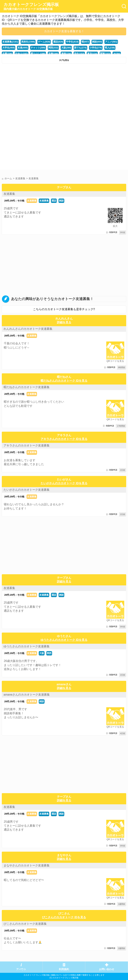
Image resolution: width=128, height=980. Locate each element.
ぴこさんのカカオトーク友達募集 (25, 924)
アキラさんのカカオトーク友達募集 (27, 445)
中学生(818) (72, 42)
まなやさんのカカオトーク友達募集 (27, 865)
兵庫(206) (7, 54)
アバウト (21, 969)
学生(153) (79, 54)
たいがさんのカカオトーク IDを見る (64, 483)
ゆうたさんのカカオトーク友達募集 (27, 646)
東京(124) (92, 54)
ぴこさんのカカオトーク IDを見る (64, 917)
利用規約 (64, 969)
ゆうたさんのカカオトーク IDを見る (64, 640)
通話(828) (58, 42)
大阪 (42, 653)
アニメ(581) (111, 42)
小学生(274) (96, 48)
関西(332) (53, 48)
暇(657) (85, 42)
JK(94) (117, 54)
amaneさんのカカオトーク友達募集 (27, 695)
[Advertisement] (64, 92)
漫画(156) (66, 54)
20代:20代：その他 (14, 201)
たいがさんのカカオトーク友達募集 (27, 490)
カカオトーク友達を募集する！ (64, 31)
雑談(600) (97, 42)
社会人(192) (21, 54)
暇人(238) (110, 48)
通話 (54, 201)
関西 (49, 653)
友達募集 (9, 194)
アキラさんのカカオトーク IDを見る (64, 439)
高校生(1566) (28, 42)
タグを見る (64, 60)
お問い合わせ (107, 969)
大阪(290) (66, 48)
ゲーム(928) (44, 42)
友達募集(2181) (10, 42)
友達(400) (23, 48)
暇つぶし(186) (38, 54)
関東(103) (105, 54)
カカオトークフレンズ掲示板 (31, 6)
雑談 (61, 201)
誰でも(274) (80, 48)
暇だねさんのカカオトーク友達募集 (27, 387)
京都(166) (53, 54)
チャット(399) (38, 48)
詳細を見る (64, 322)
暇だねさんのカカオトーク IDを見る (64, 381)
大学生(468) (9, 48)
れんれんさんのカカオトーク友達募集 (28, 329)
